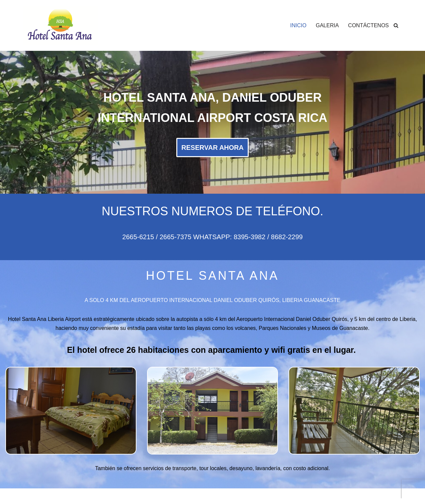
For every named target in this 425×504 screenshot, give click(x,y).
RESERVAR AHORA (212, 148)
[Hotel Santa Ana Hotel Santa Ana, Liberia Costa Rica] (61, 25)
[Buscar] (396, 25)
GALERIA (327, 25)
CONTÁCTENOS (368, 25)
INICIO (298, 25)
